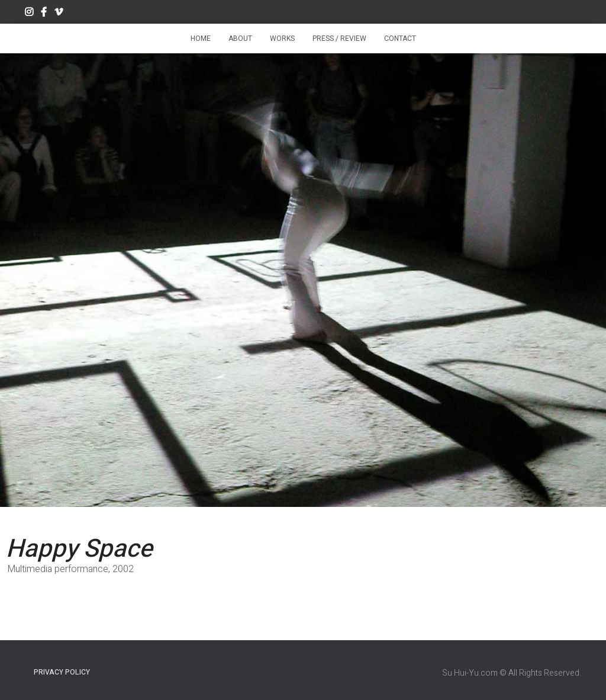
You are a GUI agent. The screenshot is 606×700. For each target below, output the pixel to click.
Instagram (29, 14)
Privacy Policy (62, 672)
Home (201, 38)
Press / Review (339, 38)
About (240, 38)
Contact (400, 38)
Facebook (44, 14)
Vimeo (59, 14)
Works (282, 38)
